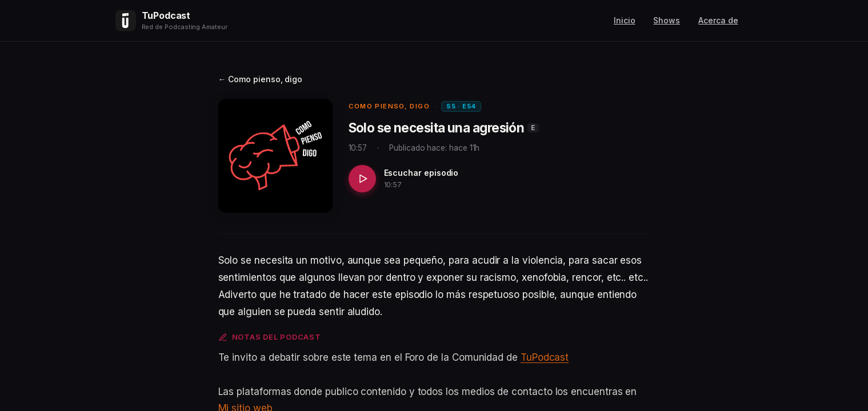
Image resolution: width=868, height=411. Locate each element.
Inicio (625, 20)
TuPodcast (545, 357)
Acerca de (718, 20)
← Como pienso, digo (261, 79)
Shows (667, 20)
